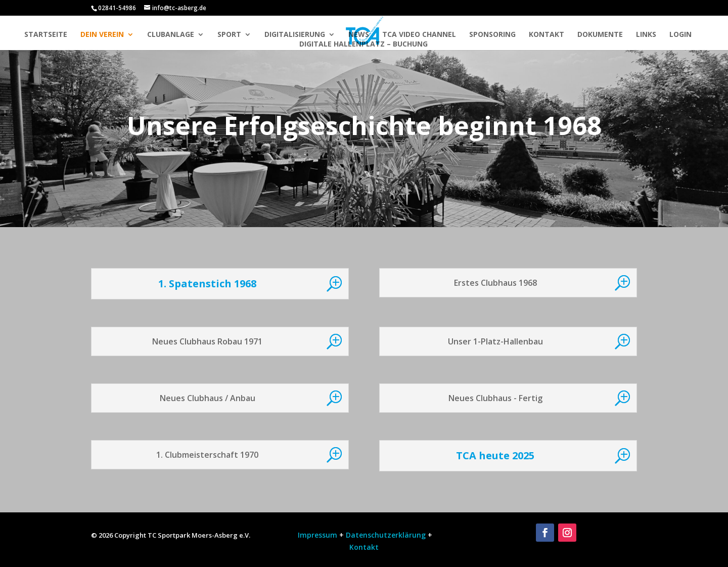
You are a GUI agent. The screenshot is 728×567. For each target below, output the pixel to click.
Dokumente (600, 35)
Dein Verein (102, 35)
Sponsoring (492, 35)
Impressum (316, 535)
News (359, 35)
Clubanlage (171, 35)
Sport (229, 35)
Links (646, 35)
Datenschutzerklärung (386, 535)
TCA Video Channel (419, 35)
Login (680, 35)
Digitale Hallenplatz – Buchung (363, 45)
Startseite (46, 35)
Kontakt (547, 35)
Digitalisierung (295, 35)
